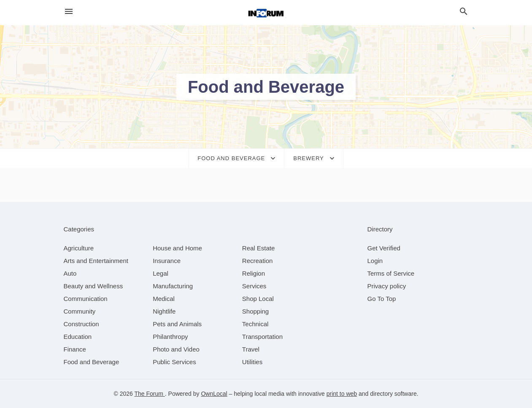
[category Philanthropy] (170, 337)
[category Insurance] (167, 261)
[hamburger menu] (69, 12)
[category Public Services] (174, 362)
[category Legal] (161, 273)
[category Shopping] (255, 311)
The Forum (149, 394)
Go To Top (382, 299)
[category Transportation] (262, 337)
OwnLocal (214, 394)
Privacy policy (387, 286)
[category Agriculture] (79, 248)
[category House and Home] (177, 248)
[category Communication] (86, 299)
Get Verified (384, 248)
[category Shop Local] (258, 299)
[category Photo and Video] (176, 349)
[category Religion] (254, 273)
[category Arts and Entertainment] (96, 261)
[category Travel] (251, 349)
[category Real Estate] (259, 248)
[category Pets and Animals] (177, 324)
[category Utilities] (252, 362)
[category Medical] (164, 299)
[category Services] (254, 286)
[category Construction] (81, 324)
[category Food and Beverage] (92, 362)
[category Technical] (255, 324)
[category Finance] (75, 349)
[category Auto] (70, 273)
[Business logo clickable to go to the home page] (266, 13)
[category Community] (80, 311)
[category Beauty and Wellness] (93, 286)
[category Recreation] (258, 261)
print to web (342, 394)
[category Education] (78, 337)
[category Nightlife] (164, 311)
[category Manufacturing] (173, 286)
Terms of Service (391, 273)
